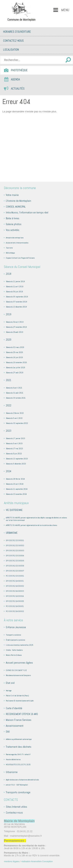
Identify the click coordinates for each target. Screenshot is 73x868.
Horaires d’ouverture (17, 32)
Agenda (15, 79)
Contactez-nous (13, 41)
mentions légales (12, 861)
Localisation (11, 50)
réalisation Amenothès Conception (37, 861)
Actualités (18, 88)
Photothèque (19, 70)
